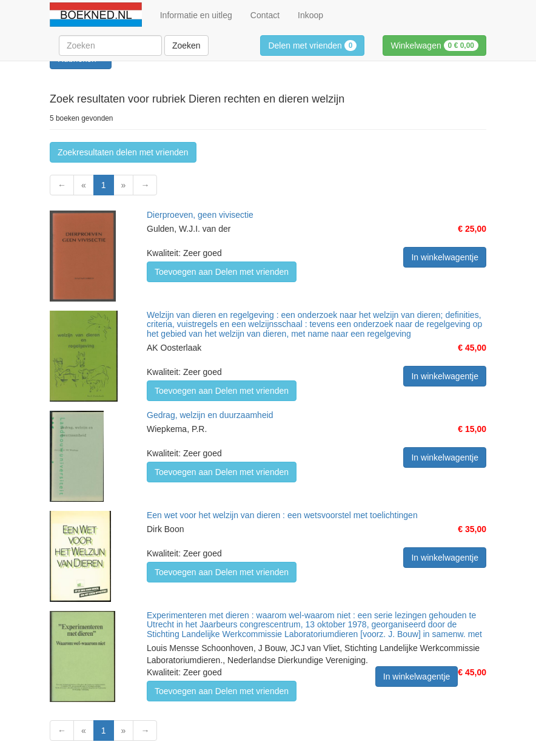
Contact (265, 15)
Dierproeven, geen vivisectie (200, 215)
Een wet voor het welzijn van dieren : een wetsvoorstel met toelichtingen (282, 515)
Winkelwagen (434, 46)
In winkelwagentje (445, 257)
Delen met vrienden (312, 46)
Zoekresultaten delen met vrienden (123, 152)
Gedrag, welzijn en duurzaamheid (210, 415)
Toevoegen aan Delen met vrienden (222, 272)
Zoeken (186, 46)
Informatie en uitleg (196, 15)
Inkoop (310, 15)
